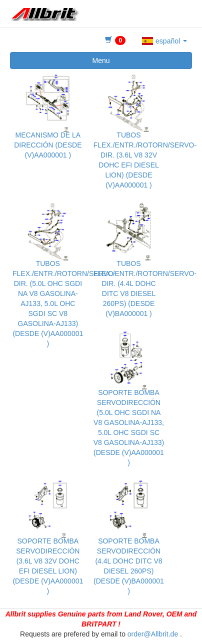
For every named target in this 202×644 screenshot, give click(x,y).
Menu (101, 60)
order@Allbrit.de (153, 634)
